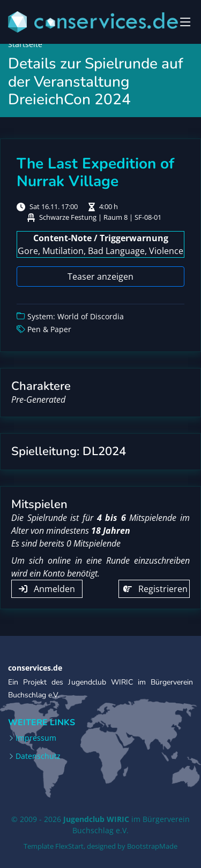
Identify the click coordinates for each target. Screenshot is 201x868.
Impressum (36, 738)
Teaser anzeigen (100, 276)
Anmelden (47, 589)
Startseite (25, 44)
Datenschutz (38, 756)
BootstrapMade (152, 846)
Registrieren (155, 589)
